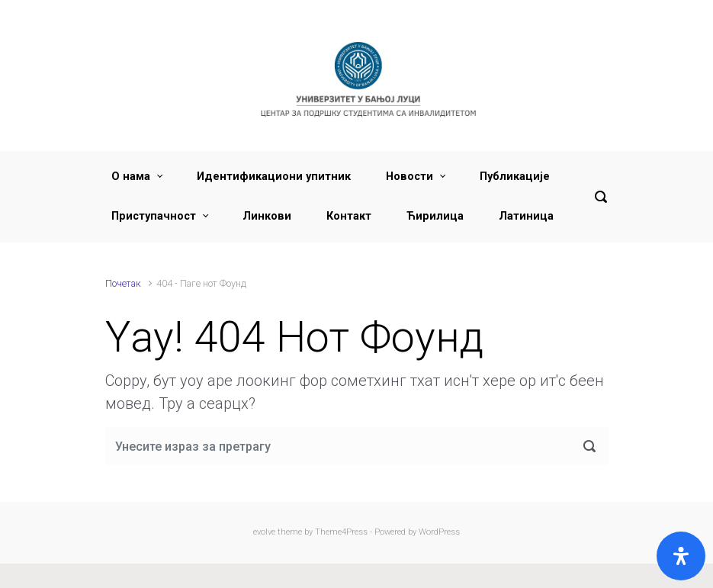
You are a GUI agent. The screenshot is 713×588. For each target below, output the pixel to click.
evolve (264, 532)
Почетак (123, 283)
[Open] (681, 556)
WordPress (439, 532)
